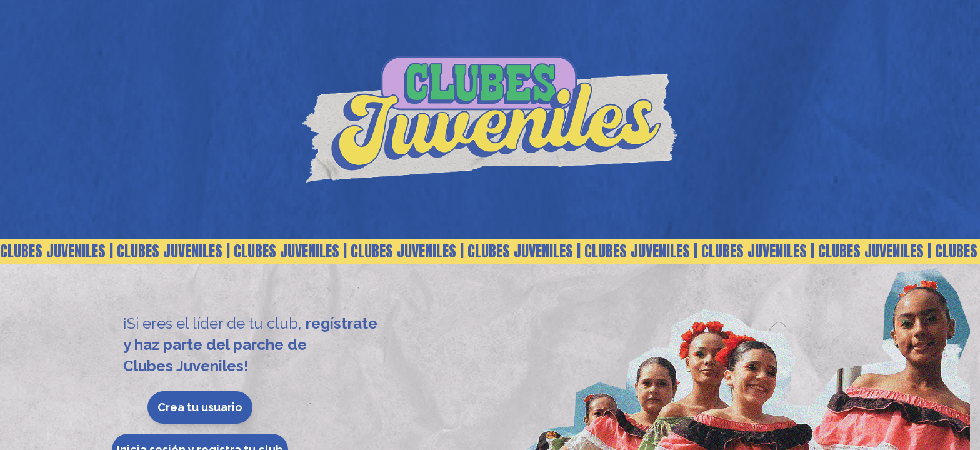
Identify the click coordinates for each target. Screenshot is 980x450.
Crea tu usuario (200, 407)
